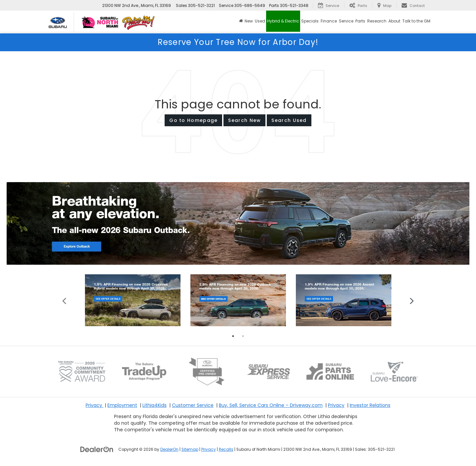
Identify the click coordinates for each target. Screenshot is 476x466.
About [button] (394, 21)
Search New (244, 120)
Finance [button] (329, 21)
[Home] (241, 21)
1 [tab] (233, 336)
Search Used (289, 120)
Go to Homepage (193, 120)
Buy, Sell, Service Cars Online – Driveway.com (271, 405)
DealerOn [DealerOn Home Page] (169, 449)
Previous (64, 300)
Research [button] (377, 21)
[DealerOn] (97, 449)
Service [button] (346, 21)
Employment (122, 405)
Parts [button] (360, 21)
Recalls (226, 449)
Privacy (95, 405)
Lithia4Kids (155, 405)
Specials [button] (310, 21)
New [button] (249, 21)
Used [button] (260, 21)
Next (412, 300)
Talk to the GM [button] (416, 21)
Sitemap (190, 449)
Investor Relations (370, 405)
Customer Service (193, 405)
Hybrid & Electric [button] (283, 21)
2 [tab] (243, 336)
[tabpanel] (133, 300)
